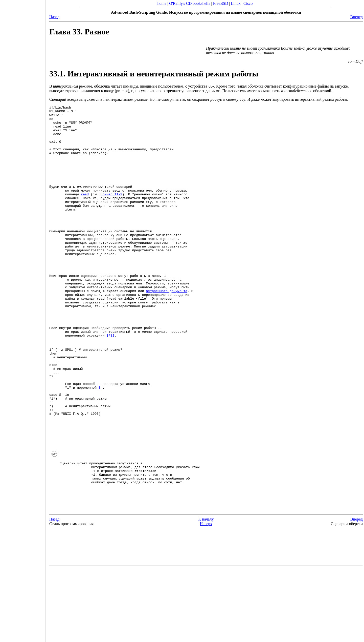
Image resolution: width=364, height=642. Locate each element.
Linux (236, 3)
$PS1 (110, 377)
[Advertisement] (23, 319)
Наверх (206, 597)
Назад (54, 17)
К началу (206, 592)
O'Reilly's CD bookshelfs (190, 3)
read (85, 212)
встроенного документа (167, 325)
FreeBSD (221, 3)
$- (101, 438)
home (162, 3)
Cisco (248, 3)
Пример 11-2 (111, 212)
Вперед (357, 17)
